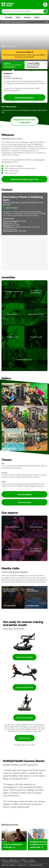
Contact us (23, 860)
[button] (13, 65)
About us (4, 860)
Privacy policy (22, 865)
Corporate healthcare (29, 862)
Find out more (24, 502)
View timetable (25, 495)
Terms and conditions (8, 865)
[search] (24, 11)
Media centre (13, 860)
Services (27, 17)
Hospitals (9, 17)
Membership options (25, 98)
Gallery (42, 47)
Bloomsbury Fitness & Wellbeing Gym (14, 22)
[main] (24, 439)
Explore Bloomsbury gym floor (25, 179)
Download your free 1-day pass (24, 121)
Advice (37, 17)
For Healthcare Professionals (11, 862)
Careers (32, 860)
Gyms (18, 17)
